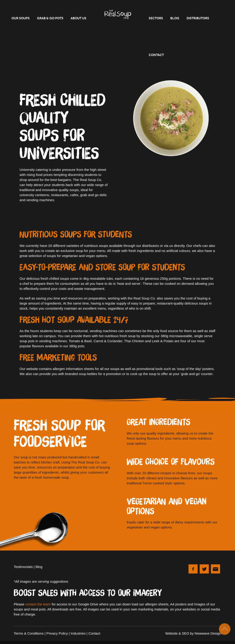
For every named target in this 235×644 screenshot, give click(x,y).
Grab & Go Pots (50, 18)
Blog (175, 18)
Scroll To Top (225, 629)
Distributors (198, 18)
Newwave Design (208, 633)
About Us (78, 18)
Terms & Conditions (29, 633)
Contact (156, 55)
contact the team (38, 604)
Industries (78, 633)
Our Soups (21, 18)
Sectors (156, 18)
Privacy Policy (57, 633)
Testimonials (23, 567)
